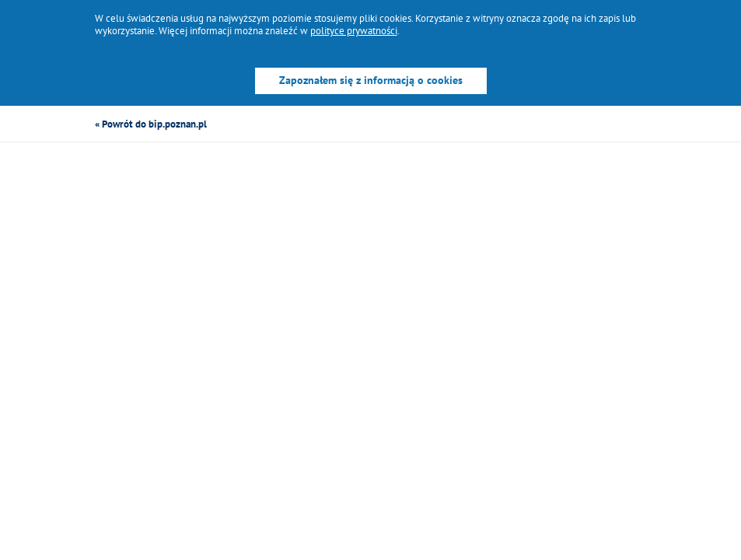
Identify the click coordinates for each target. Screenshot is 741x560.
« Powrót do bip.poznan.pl (151, 124)
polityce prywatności (354, 30)
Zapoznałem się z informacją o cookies (371, 80)
